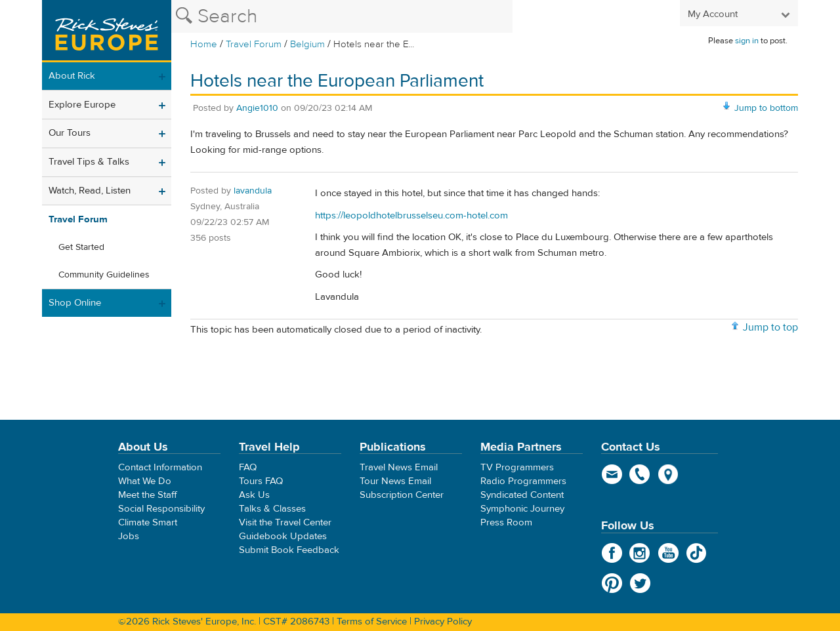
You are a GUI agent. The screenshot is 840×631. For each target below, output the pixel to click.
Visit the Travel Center (285, 522)
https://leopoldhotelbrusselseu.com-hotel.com (411, 215)
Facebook (612, 553)
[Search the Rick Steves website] (342, 16)
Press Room (506, 522)
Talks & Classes (272, 509)
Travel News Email (399, 467)
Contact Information (160, 467)
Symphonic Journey (522, 509)
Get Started (81, 247)
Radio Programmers (523, 481)
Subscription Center (402, 495)
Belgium (307, 44)
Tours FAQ (261, 481)
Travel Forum (254, 44)
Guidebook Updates (283, 536)
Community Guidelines (104, 275)
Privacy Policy (443, 621)
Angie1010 (257, 108)
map (668, 474)
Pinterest (612, 583)
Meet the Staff (148, 495)
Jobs (129, 536)
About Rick (72, 76)
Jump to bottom (766, 108)
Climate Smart (148, 522)
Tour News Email (395, 481)
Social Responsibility (161, 509)
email (612, 474)
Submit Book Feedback (289, 550)
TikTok (697, 553)
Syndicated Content (522, 495)
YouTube (668, 553)
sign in (747, 41)
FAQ (248, 467)
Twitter (640, 583)
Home (204, 44)
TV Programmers (517, 467)
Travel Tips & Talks (89, 162)
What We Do (145, 481)
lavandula (253, 191)
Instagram (640, 553)
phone (640, 474)
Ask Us (254, 495)
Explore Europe (82, 105)
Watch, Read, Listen (90, 191)
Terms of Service (372, 621)
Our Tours (70, 133)
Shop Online (75, 303)
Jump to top (770, 327)
